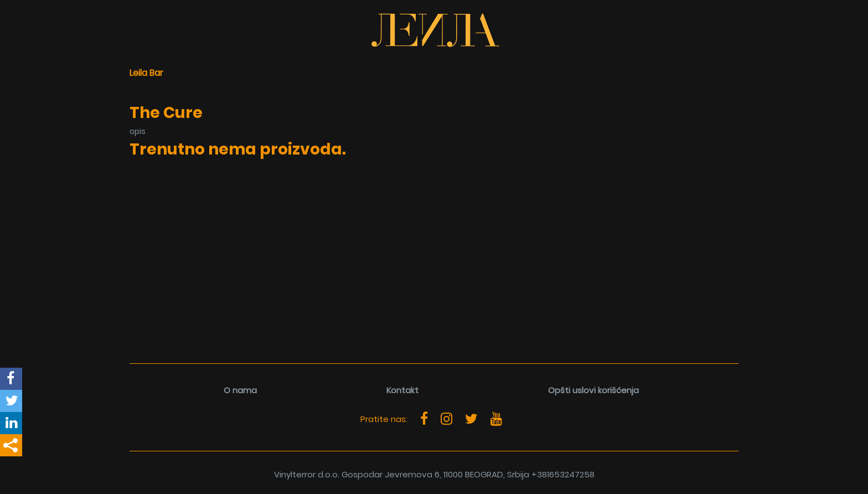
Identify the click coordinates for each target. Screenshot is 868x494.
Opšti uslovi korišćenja (593, 390)
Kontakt (402, 390)
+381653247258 (563, 474)
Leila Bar (146, 73)
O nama (240, 390)
